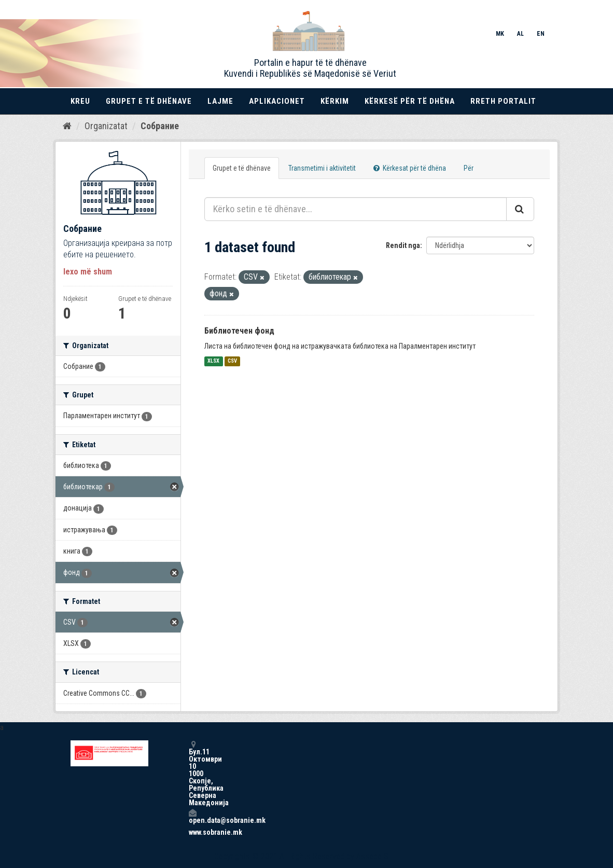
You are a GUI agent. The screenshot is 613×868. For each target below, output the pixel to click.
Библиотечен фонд (239, 331)
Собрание (160, 126)
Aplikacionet (277, 101)
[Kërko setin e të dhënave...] (356, 209)
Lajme (220, 101)
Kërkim (335, 101)
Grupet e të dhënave (149, 101)
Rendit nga (403, 245)
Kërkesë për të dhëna (410, 101)
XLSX (213, 361)
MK (500, 34)
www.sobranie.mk (192, 832)
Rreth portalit (503, 101)
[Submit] (520, 209)
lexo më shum (88, 272)
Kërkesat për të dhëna (410, 168)
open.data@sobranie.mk (192, 816)
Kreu (80, 101)
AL (520, 34)
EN (541, 34)
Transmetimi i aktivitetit (322, 168)
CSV (232, 361)
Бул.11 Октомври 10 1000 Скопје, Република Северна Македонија (192, 773)
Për (469, 168)
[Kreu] (67, 126)
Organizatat (106, 126)
